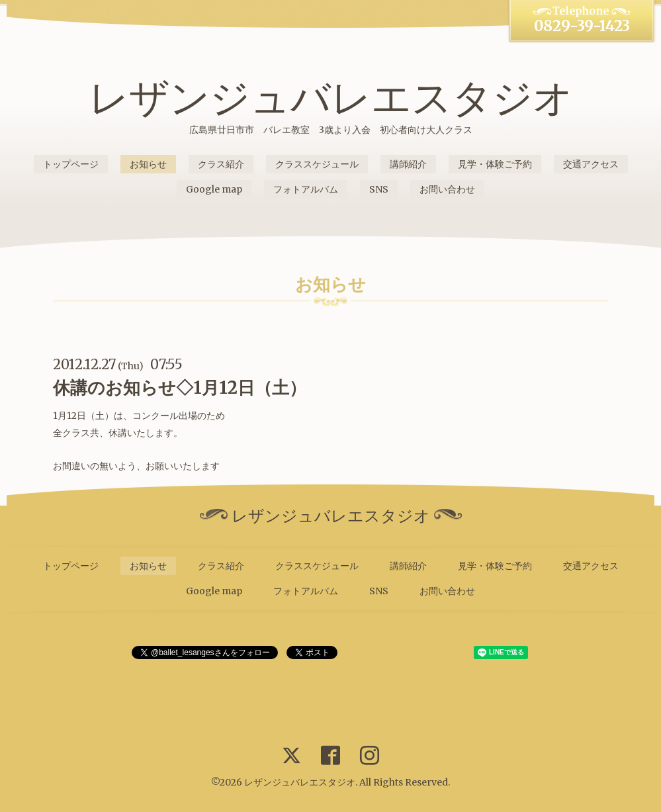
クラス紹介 (221, 164)
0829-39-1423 (582, 26)
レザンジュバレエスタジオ (331, 98)
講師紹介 (408, 164)
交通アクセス (591, 164)
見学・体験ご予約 (495, 164)
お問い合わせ (447, 189)
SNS (379, 189)
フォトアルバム (306, 189)
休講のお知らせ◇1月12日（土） (180, 387)
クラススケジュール (317, 164)
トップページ (71, 164)
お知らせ (148, 164)
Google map (214, 189)
